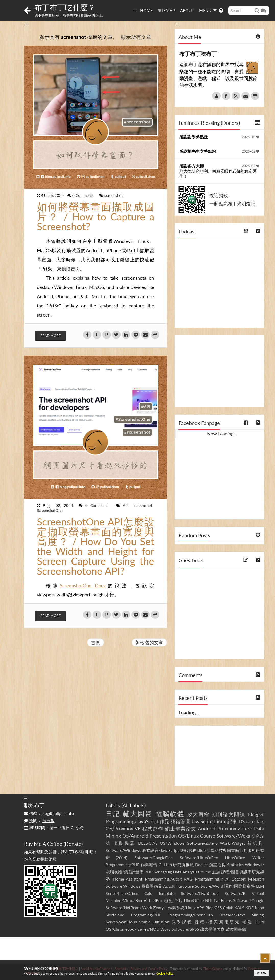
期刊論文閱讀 (229, 814)
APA (201, 908)
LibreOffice (194, 900)
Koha (259, 908)
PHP (149, 872)
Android (207, 829)
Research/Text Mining (242, 915)
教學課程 (182, 922)
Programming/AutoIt (163, 879)
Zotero (245, 829)
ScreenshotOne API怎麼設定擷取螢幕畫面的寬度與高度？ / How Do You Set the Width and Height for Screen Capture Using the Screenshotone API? (95, 546)
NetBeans (223, 900)
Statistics (235, 865)
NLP (209, 900)
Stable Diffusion (154, 922)
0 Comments (83, 195)
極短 (169, 900)
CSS (218, 908)
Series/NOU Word (154, 929)
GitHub (165, 865)
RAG (188, 879)
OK (261, 973)
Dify (178, 900)
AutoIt (169, 886)
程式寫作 (153, 829)
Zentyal (160, 908)
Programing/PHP (146, 915)
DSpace (247, 821)
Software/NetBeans (123, 908)
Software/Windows (123, 850)
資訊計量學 (133, 872)
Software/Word (209, 886)
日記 (113, 814)
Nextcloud (115, 915)
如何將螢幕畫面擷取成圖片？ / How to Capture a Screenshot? (95, 216)
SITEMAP (166, 10)
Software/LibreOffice (199, 857)
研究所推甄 (183, 865)
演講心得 (218, 865)
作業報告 (149, 865)
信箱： (49, 813)
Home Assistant (128, 879)
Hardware (185, 886)
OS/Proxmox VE (123, 829)
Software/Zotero (202, 843)
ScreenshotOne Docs (83, 585)
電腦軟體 (170, 814)
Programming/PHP (123, 865)
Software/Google (249, 900)
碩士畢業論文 (181, 829)
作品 (164, 821)
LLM (260, 886)
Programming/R (209, 879)
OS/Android (135, 836)
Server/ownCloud (121, 922)
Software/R (235, 893)
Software (114, 886)
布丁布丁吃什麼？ (65, 7)
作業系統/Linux (182, 908)
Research (256, 879)
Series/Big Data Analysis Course (182, 872)
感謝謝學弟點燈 (194, 137)
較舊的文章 (149, 643)
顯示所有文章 (136, 37)
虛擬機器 (125, 843)
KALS (239, 908)
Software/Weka (233, 836)
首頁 (95, 643)
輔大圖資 (138, 814)
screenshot (114, 195)
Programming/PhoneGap (191, 915)
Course (208, 836)
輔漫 (248, 922)
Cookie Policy (165, 973)
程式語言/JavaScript (161, 850)
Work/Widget (232, 843)
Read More (51, 336)
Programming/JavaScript (132, 821)
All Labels (133, 805)
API (127, 505)
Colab (228, 908)
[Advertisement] (219, 371)
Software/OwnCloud (200, 893)
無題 (216, 872)
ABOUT (187, 10)
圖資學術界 (152, 886)
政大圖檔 (199, 814)
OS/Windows (172, 843)
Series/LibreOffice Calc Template (140, 893)
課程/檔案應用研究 (217, 922)
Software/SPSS (185, 929)
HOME (146, 10)
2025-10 (251, 137)
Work (147, 908)
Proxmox (227, 829)
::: (135, 10)
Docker (202, 865)
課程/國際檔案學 (240, 886)
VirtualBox (153, 900)
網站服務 (188, 850)
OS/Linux (188, 836)
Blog (210, 908)
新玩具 (256, 843)
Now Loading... (222, 434)
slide (201, 850)
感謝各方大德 (192, 166)
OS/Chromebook (121, 929)
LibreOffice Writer (244, 857)
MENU (208, 10)
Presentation (163, 836)
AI (227, 879)
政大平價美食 (212, 929)
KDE (249, 908)
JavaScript (202, 821)
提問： (39, 820)
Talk (260, 821)
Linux (220, 821)
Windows (132, 886)
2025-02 (251, 151)
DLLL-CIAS (148, 843)
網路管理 (180, 821)
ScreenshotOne (50, 510)
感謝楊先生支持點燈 (198, 151)
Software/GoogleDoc (153, 857)
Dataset (239, 879)
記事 (232, 821)
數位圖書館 (236, 929)
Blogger (256, 814)
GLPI (260, 922)
